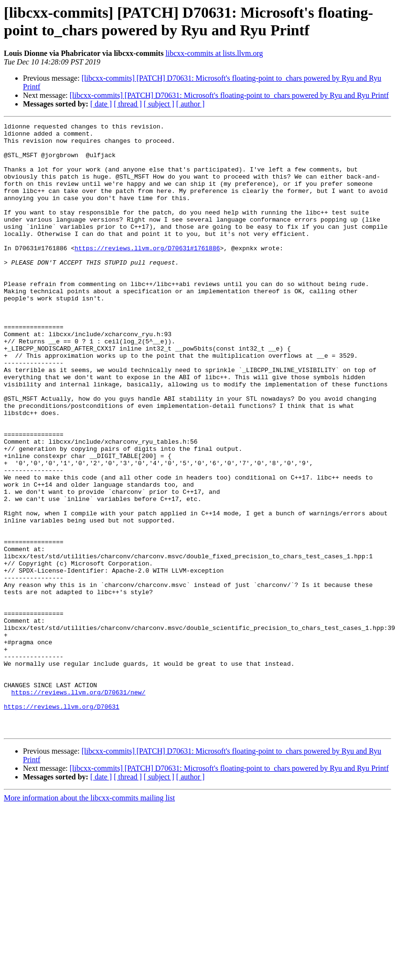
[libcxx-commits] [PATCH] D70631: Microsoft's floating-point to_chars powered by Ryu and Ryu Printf (229, 95)
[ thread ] (128, 104)
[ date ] (101, 104)
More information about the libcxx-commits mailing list (89, 920)
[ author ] (191, 104)
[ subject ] (159, 104)
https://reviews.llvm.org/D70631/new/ (79, 807)
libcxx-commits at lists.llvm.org (214, 53)
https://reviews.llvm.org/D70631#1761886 (147, 274)
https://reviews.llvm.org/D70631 (62, 824)
